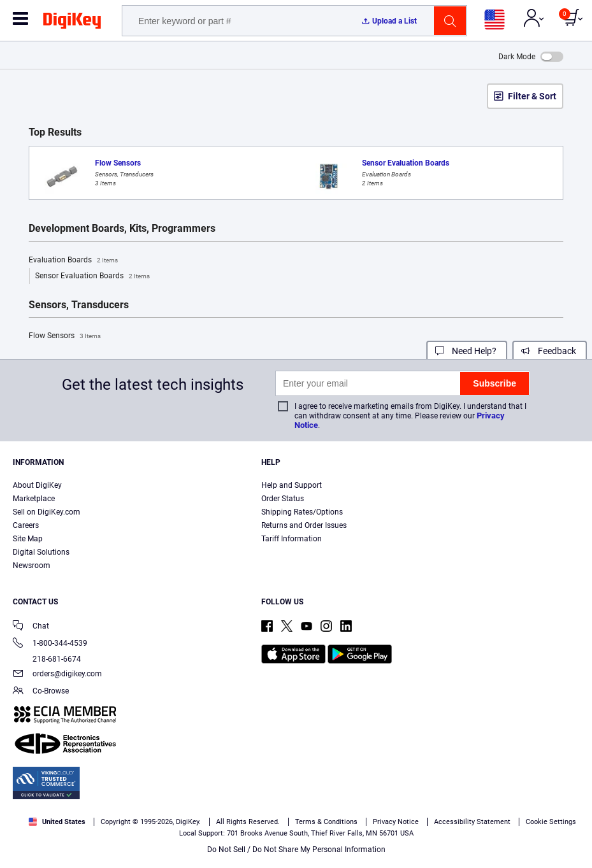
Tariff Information (292, 539)
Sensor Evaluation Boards (92, 276)
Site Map (28, 539)
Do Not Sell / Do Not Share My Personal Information (296, 850)
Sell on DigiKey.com (47, 512)
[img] (72, 23)
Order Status (283, 499)
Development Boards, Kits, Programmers (122, 229)
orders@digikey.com (57, 675)
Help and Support (292, 485)
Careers (26, 525)
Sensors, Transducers (79, 305)
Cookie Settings (551, 822)
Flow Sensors (65, 336)
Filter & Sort (532, 96)
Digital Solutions (41, 552)
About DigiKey (37, 485)
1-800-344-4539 (50, 644)
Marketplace (34, 499)
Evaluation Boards (73, 260)
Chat (31, 627)
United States (57, 822)
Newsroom (32, 566)
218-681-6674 (47, 659)
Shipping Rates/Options (302, 512)
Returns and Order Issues (304, 525)
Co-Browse (41, 692)
